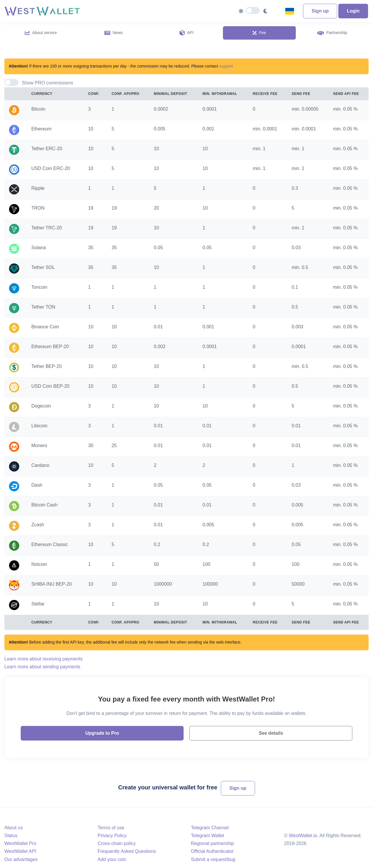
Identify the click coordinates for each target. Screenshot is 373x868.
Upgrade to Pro (102, 733)
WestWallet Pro (20, 843)
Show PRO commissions (47, 83)
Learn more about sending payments (42, 667)
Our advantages (21, 859)
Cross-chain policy (117, 843)
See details (271, 733)
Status (11, 836)
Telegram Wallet (207, 836)
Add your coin (112, 859)
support (226, 66)
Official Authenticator (212, 851)
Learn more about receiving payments (44, 659)
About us (14, 828)
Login (353, 11)
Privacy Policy (112, 836)
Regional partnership (212, 843)
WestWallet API (20, 851)
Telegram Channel (210, 828)
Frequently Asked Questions (127, 851)
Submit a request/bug (213, 859)
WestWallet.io (303, 836)
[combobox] (292, 11)
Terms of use (111, 828)
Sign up (320, 11)
